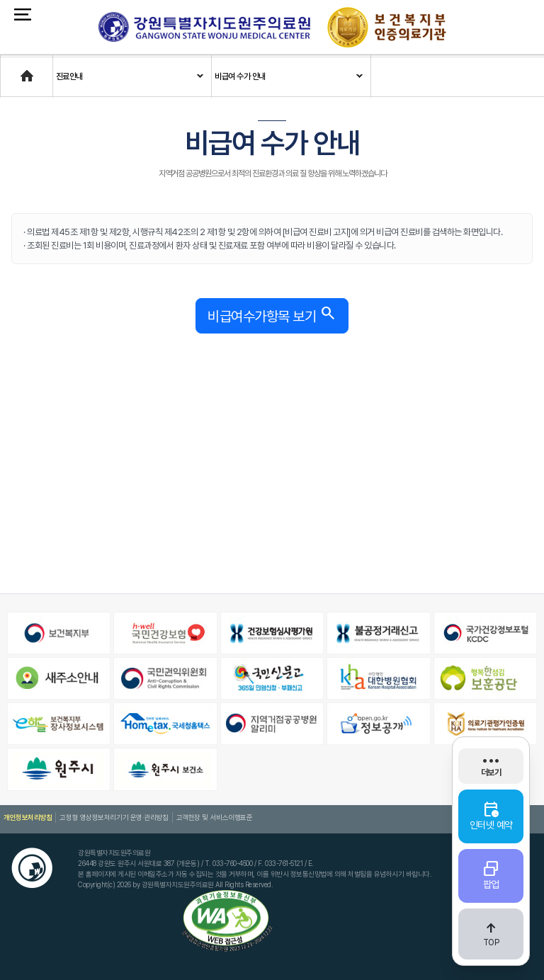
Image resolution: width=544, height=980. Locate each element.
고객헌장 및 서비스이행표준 (213, 817)
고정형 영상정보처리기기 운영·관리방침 (113, 817)
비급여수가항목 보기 (272, 314)
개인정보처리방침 (28, 817)
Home (12, 69)
